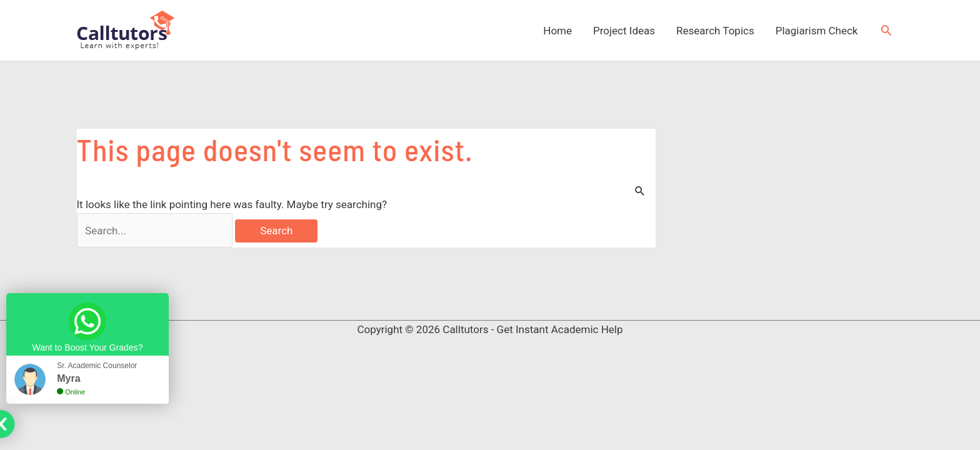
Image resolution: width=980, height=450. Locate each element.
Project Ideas (624, 31)
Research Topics (715, 31)
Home (557, 31)
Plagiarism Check (817, 31)
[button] (886, 30)
